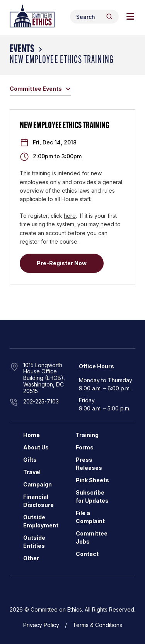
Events (22, 49)
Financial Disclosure (38, 501)
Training (87, 435)
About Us (36, 447)
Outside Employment (41, 521)
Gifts (30, 460)
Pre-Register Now (62, 263)
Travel (32, 472)
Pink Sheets (92, 480)
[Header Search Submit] (109, 16)
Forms (85, 447)
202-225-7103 (41, 401)
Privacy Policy (41, 625)
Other (31, 558)
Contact (87, 554)
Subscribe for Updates (92, 497)
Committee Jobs (92, 537)
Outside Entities (34, 542)
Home (32, 435)
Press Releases (89, 464)
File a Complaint (90, 517)
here (70, 216)
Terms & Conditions (97, 625)
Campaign (38, 484)
